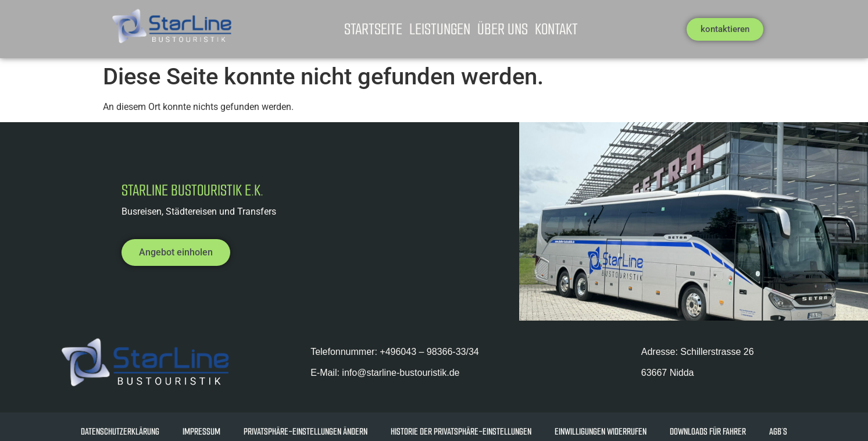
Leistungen (440, 29)
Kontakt (556, 29)
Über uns (503, 29)
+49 (429, 352)
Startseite (373, 29)
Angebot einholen (176, 252)
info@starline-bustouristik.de (400, 373)
